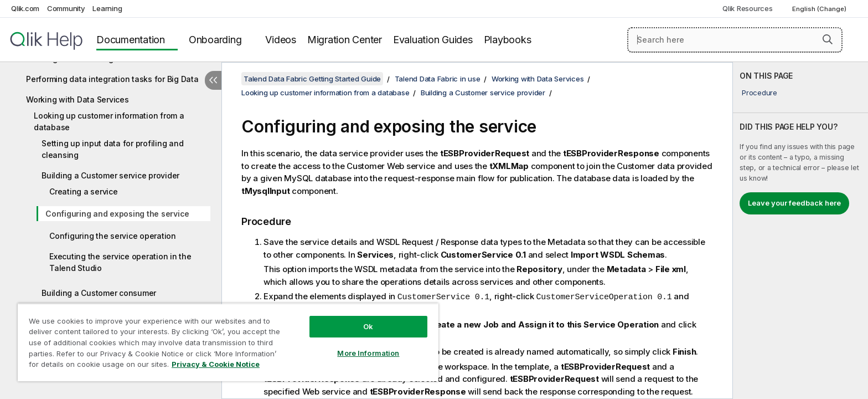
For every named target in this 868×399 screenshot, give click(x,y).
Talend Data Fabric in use (438, 79)
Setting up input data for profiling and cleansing (112, 149)
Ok (368, 326)
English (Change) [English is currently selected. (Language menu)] (820, 9)
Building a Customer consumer (99, 293)
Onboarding (215, 40)
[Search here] (735, 40)
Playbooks (508, 40)
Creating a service (84, 191)
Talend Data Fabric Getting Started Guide (312, 79)
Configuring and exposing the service (117, 214)
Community (66, 8)
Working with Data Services (77, 99)
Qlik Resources (748, 8)
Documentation (131, 40)
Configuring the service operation (113, 236)
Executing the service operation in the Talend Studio (120, 262)
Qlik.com (25, 8)
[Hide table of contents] (213, 80)
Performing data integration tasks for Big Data (112, 79)
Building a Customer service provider (110, 175)
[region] (228, 342)
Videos (281, 40)
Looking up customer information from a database (109, 121)
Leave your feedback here (794, 203)
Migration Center (345, 40)
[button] (828, 39)
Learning (107, 8)
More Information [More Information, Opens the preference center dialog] (368, 353)
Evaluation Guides (433, 40)
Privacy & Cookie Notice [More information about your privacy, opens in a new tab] (216, 364)
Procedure (759, 93)
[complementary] (800, 231)
